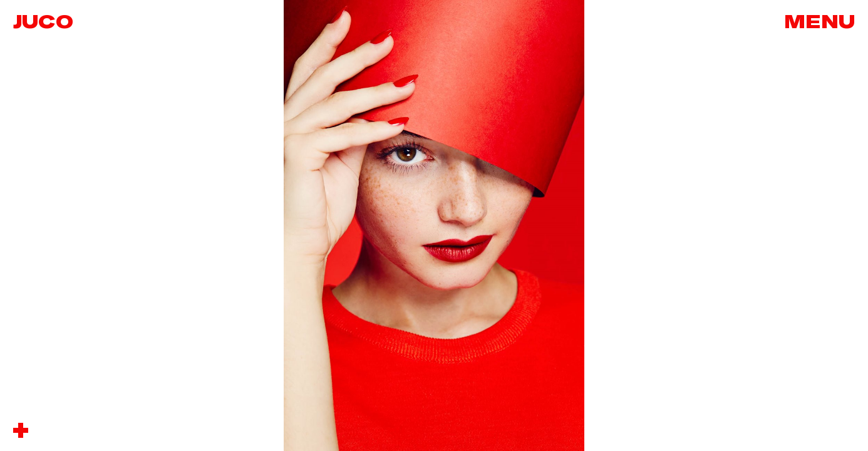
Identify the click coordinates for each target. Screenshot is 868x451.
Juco (43, 22)
